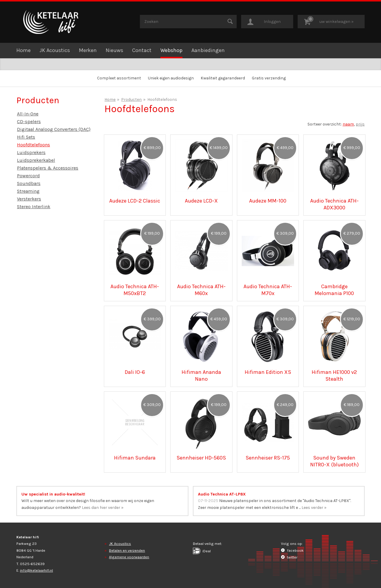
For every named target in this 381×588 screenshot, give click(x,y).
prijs (360, 124)
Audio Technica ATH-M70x (268, 290)
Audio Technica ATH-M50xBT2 (135, 290)
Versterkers (29, 199)
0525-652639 (32, 564)
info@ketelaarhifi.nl (36, 570)
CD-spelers (29, 121)
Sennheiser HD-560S (201, 458)
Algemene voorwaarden (129, 557)
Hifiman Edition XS (268, 372)
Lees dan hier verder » (103, 508)
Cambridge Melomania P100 (334, 290)
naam (348, 124)
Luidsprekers (31, 152)
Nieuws (114, 50)
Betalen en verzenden (127, 550)
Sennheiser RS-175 (268, 458)
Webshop (171, 50)
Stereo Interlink (34, 207)
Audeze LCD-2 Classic (135, 201)
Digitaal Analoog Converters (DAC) (54, 129)
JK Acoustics (55, 50)
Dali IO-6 (135, 372)
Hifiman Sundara (135, 458)
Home (24, 50)
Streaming (28, 191)
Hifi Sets (26, 137)
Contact (142, 50)
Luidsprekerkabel (36, 160)
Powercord (28, 176)
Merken (88, 50)
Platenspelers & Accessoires (48, 168)
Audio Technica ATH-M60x (201, 290)
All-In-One (28, 114)
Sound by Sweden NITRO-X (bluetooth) (334, 461)
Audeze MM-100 (268, 201)
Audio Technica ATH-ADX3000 (334, 204)
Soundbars (29, 183)
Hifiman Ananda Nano (201, 375)
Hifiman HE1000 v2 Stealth (334, 375)
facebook (292, 550)
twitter (289, 557)
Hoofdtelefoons (33, 145)
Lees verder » (314, 508)
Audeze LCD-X (201, 201)
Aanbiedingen (208, 50)
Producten (131, 99)
